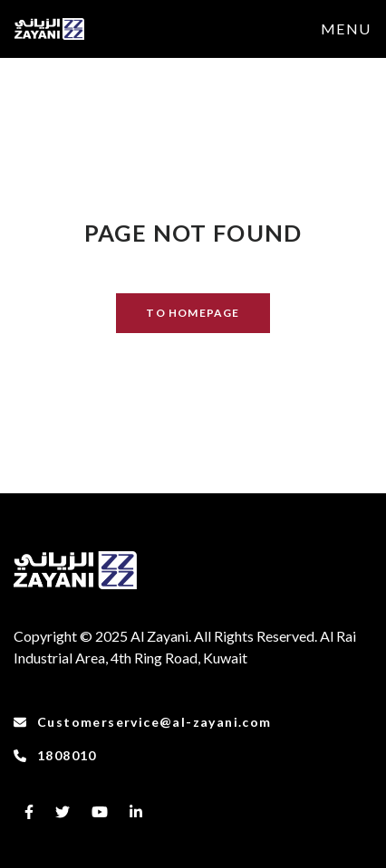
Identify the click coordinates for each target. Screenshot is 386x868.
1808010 (55, 755)
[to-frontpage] (49, 29)
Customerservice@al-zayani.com (143, 722)
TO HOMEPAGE (193, 313)
